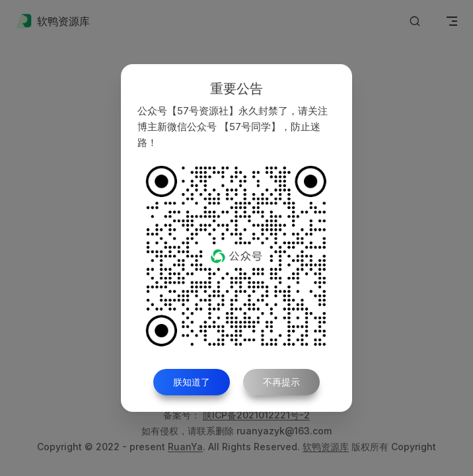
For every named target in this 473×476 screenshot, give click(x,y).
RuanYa (185, 447)
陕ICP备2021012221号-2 (256, 415)
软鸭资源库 (326, 447)
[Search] (415, 21)
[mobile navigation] (452, 21)
